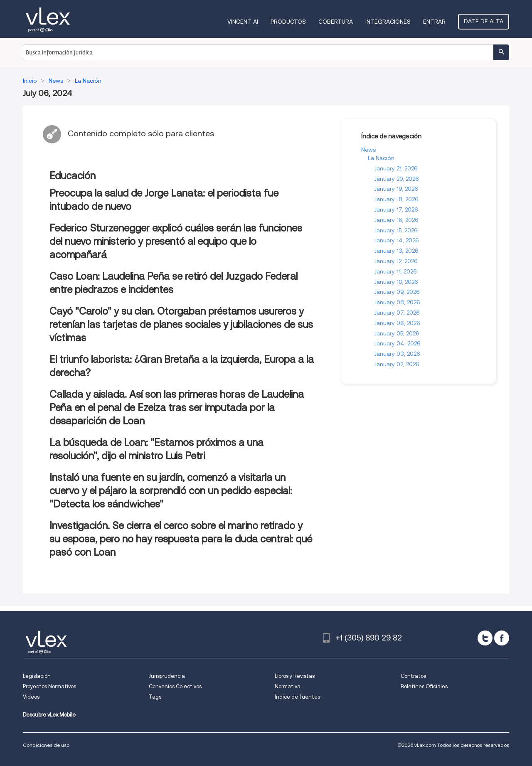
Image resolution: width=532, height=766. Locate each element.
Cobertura (336, 22)
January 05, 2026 (397, 333)
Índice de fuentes (297, 697)
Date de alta (484, 21)
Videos (31, 697)
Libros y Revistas (295, 676)
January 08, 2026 (397, 302)
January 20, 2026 (397, 179)
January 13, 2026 (397, 251)
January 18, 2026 (397, 199)
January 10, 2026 (396, 282)
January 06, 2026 (397, 323)
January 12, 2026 (396, 261)
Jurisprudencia (167, 676)
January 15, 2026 (396, 230)
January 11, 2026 (396, 271)
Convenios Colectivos (175, 686)
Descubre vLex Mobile (49, 715)
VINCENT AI (243, 22)
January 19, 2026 (396, 189)
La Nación (381, 158)
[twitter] (485, 638)
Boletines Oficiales (424, 686)
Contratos (413, 676)
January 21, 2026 (396, 168)
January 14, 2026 (397, 240)
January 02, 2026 (397, 364)
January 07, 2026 (397, 313)
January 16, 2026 (397, 220)
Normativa (288, 686)
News (368, 150)
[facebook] (502, 638)
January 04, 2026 (398, 343)
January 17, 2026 (396, 209)
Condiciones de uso (46, 745)
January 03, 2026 (397, 354)
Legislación (37, 676)
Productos (288, 22)
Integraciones (388, 22)
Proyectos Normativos (49, 686)
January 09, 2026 (397, 292)
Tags (155, 697)
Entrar (434, 22)
